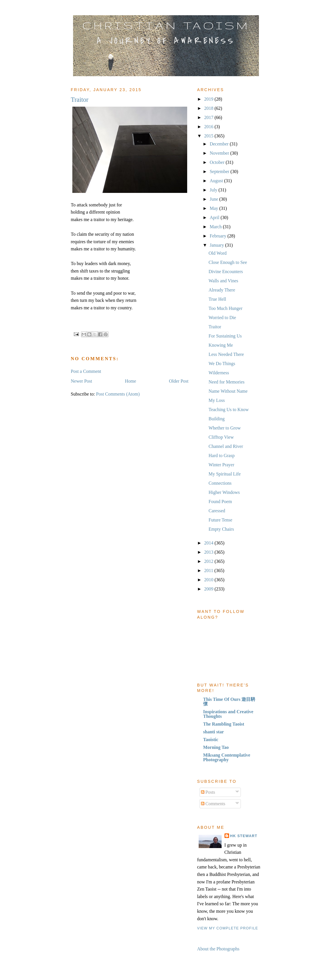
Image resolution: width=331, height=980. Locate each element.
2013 (209, 552)
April (215, 217)
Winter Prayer (221, 465)
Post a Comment (86, 371)
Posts (208, 792)
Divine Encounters (226, 272)
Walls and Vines (223, 281)
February (218, 236)
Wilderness (219, 373)
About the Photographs (218, 949)
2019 (209, 99)
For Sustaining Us (225, 336)
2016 (209, 127)
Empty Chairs (221, 529)
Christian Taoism (166, 25)
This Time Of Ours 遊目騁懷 (229, 702)
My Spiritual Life (224, 474)
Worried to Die (222, 318)
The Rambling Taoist (224, 724)
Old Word (217, 253)
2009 (209, 589)
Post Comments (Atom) (118, 394)
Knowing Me (221, 345)
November (220, 153)
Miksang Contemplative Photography (227, 757)
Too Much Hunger (225, 308)
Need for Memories (226, 382)
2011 (209, 570)
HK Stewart (244, 836)
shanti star (214, 732)
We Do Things (222, 364)
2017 (209, 117)
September (220, 171)
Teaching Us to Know (229, 410)
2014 (209, 543)
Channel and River (226, 446)
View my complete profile (228, 928)
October (218, 162)
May (214, 208)
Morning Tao (216, 747)
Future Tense (220, 520)
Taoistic (211, 740)
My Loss (216, 400)
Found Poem (220, 501)
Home (130, 381)
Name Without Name (228, 391)
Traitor (215, 327)
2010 (209, 580)
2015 (209, 136)
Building (216, 419)
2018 (209, 108)
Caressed (217, 511)
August (217, 181)
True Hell (217, 299)
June (214, 199)
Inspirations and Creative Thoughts (228, 714)
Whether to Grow (224, 428)
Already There (222, 290)
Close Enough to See (228, 262)
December (220, 144)
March (216, 227)
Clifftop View (221, 437)
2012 (209, 561)
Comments (213, 804)
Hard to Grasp (221, 456)
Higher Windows (224, 492)
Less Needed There (226, 354)
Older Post (179, 381)
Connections (220, 483)
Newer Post (82, 381)
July (214, 190)
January (217, 245)
